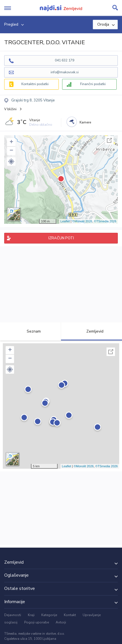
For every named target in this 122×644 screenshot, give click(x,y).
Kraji (31, 615)
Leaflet (65, 221)
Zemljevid (92, 331)
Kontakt (70, 615)
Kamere (85, 122)
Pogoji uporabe (37, 622)
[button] (11, 161)
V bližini (10, 109)
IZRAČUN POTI (61, 238)
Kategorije (49, 615)
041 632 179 (65, 60)
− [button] (11, 151)
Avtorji (61, 622)
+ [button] (11, 142)
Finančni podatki (93, 84)
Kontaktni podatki (35, 84)
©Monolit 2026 (82, 221)
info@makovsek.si (65, 72)
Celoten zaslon (109, 140)
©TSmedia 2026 (105, 221)
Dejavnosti (13, 615)
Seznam (30, 331)
